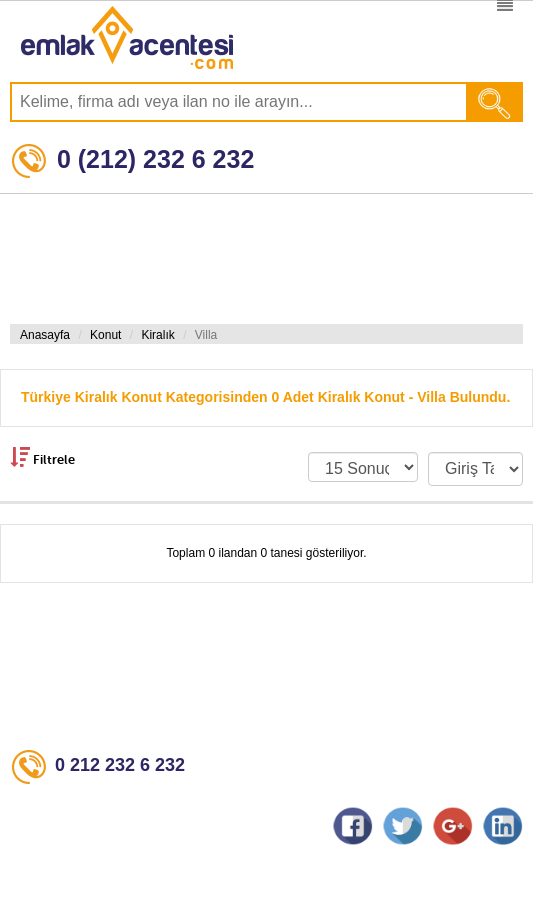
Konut (105, 335)
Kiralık (157, 335)
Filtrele (42, 457)
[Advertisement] (261, 259)
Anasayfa (45, 335)
